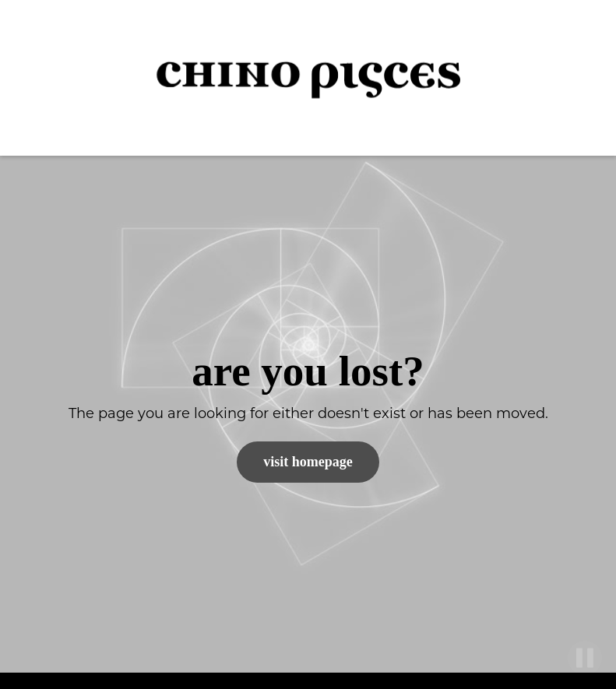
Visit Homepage (308, 462)
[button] (577, 78)
